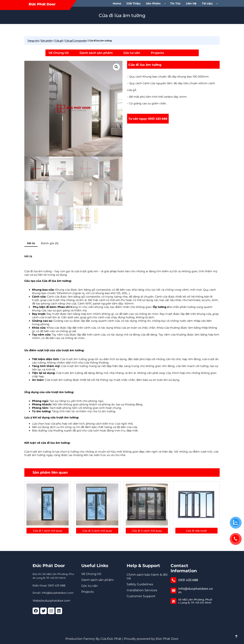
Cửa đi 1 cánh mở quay (48, 531)
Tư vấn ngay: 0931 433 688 (148, 119)
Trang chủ (33, 41)
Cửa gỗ (59, 41)
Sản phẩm (47, 41)
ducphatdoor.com (58, 601)
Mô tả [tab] (31, 243)
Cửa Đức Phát (111, 639)
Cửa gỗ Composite (75, 41)
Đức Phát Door (42, 4)
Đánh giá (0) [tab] (50, 243)
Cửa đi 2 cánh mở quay (97, 531)
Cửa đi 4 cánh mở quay (147, 531)
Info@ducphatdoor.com (196, 590)
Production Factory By (83, 639)
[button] (116, 67)
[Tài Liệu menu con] (218, 3)
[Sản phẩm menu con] (166, 3)
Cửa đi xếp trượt (196, 531)
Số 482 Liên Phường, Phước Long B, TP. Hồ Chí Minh (195, 601)
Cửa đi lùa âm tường (145, 65)
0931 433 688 (188, 580)
